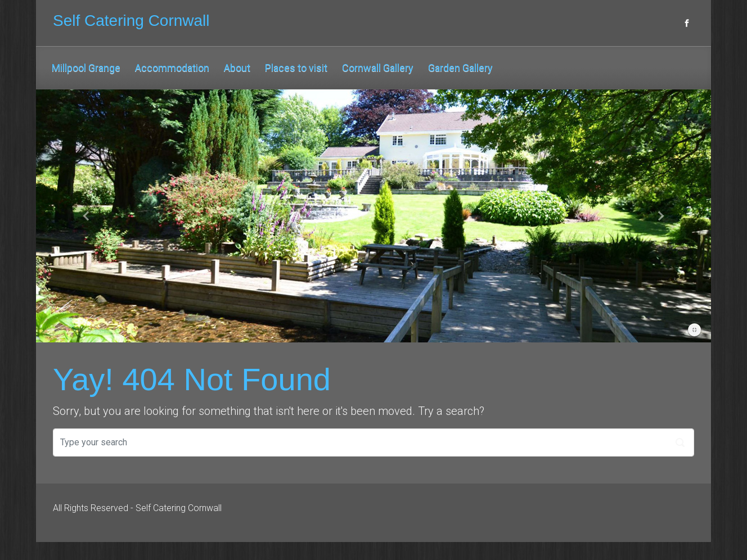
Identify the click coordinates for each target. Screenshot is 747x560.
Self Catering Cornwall (131, 21)
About (237, 68)
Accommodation (172, 68)
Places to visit (296, 68)
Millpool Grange (86, 68)
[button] (87, 216)
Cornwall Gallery (378, 68)
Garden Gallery (460, 68)
